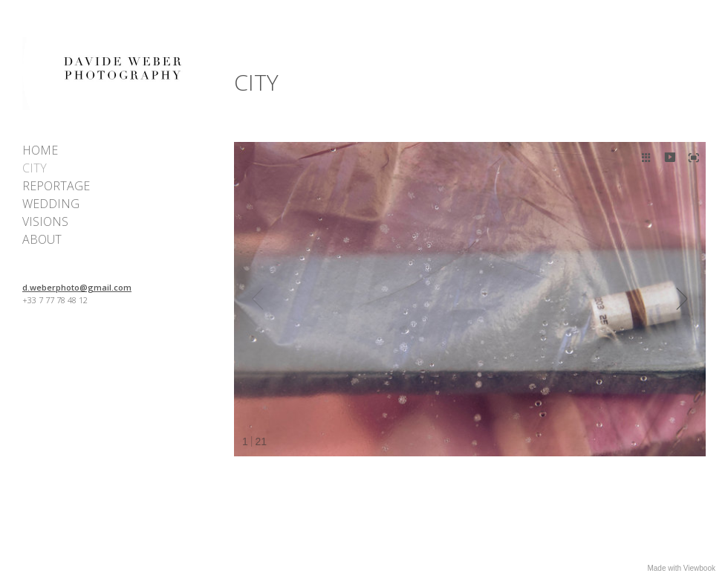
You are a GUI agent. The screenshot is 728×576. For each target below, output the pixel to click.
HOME (40, 150)
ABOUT (42, 239)
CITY (35, 168)
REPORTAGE (56, 186)
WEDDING (51, 204)
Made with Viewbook (681, 568)
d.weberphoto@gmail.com (77, 287)
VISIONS (45, 221)
